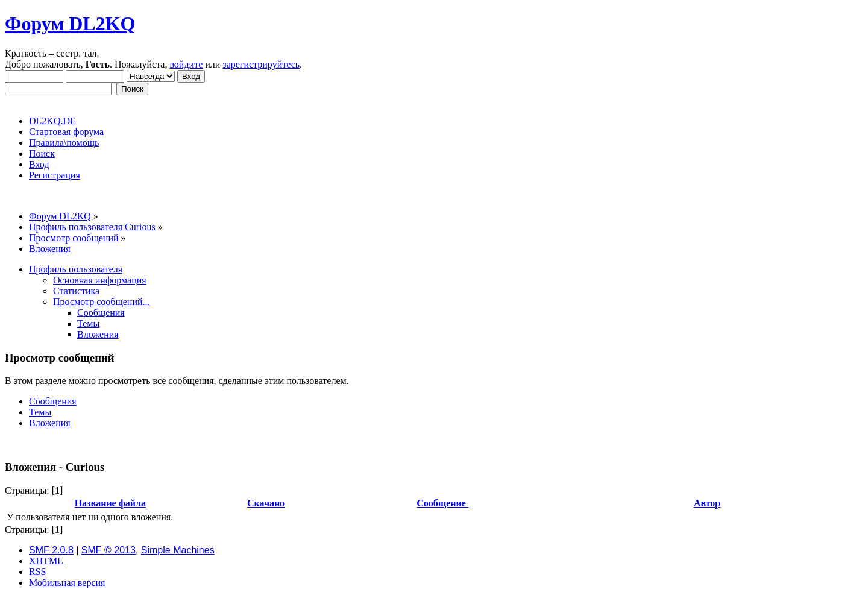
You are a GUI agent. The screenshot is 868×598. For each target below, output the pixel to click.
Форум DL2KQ (70, 24)
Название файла (110, 503)
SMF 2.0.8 (51, 550)
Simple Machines (178, 550)
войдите (186, 64)
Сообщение (442, 503)
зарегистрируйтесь (261, 64)
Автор (707, 503)
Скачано (266, 503)
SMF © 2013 (108, 550)
